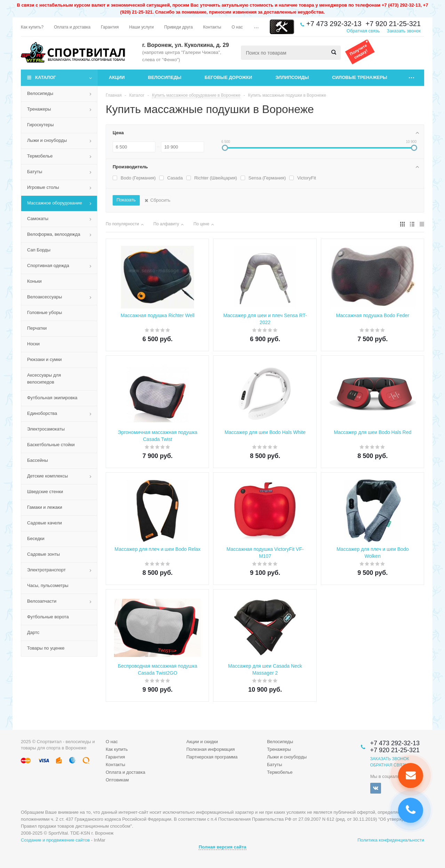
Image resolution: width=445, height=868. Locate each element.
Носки (33, 344)
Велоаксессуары (44, 297)
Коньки (34, 281)
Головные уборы (44, 312)
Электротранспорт (46, 570)
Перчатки (37, 328)
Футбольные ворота (48, 617)
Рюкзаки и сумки (44, 359)
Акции (117, 77)
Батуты (35, 172)
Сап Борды (39, 250)
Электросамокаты (46, 429)
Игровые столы (43, 187)
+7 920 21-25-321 (393, 24)
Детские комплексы (47, 476)
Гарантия (115, 757)
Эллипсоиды (292, 77)
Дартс (33, 632)
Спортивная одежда (48, 266)
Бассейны (38, 460)
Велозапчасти (42, 601)
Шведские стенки (45, 492)
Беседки (36, 539)
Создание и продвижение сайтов (55, 840)
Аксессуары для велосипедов (44, 379)
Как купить (117, 749)
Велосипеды (165, 77)
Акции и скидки (202, 742)
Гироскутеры (40, 125)
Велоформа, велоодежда (54, 234)
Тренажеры (39, 109)
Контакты (115, 765)
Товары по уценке (46, 648)
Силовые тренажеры (359, 77)
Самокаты (38, 219)
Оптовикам (117, 780)
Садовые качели (44, 523)
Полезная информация (211, 749)
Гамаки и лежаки (45, 507)
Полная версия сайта (222, 847)
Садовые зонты (43, 554)
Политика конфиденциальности (391, 840)
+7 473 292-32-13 (334, 24)
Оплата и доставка (126, 772)
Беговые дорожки (229, 77)
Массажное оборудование (55, 203)
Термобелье (40, 156)
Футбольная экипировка (52, 398)
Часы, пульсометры (48, 585)
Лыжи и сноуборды (47, 140)
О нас (112, 742)
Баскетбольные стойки (51, 445)
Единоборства (42, 413)
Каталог (46, 77)
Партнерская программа (212, 757)
